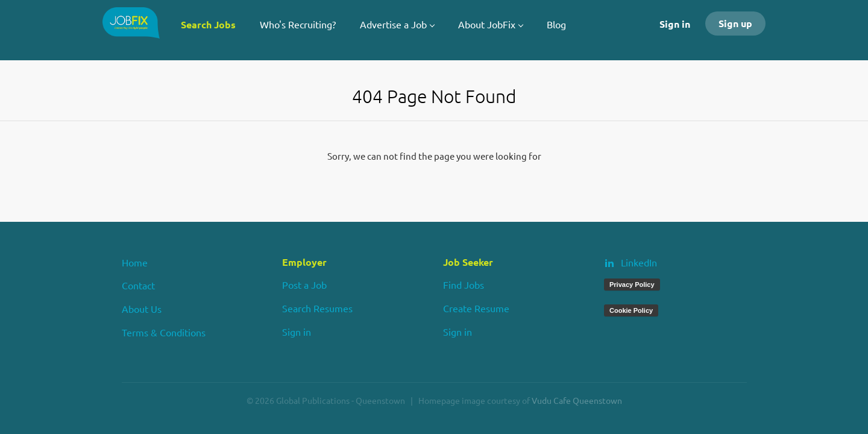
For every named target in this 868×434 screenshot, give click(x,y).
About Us (142, 309)
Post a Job (304, 285)
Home (135, 262)
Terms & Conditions (164, 332)
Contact (138, 285)
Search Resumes (317, 308)
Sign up (735, 23)
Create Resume (476, 308)
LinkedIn (639, 262)
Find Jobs (464, 285)
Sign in (675, 24)
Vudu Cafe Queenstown (577, 400)
